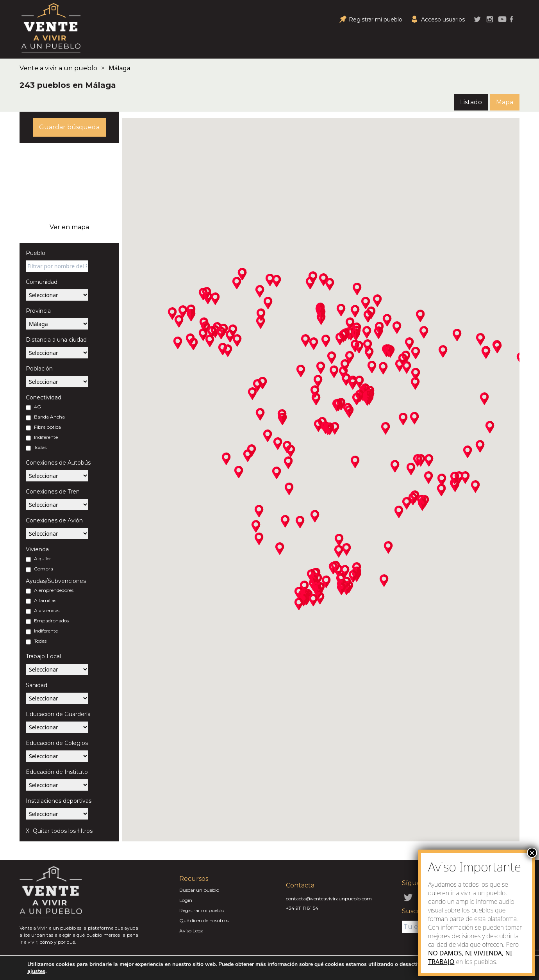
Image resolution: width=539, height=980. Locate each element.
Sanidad (37, 685)
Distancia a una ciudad (56, 340)
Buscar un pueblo (199, 890)
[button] (191, 315)
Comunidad (42, 282)
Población (39, 369)
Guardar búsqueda (69, 127)
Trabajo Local (43, 656)
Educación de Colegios (57, 743)
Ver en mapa (69, 227)
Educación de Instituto (57, 772)
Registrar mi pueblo (202, 910)
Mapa (505, 102)
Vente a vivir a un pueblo (58, 68)
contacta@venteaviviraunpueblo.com (329, 899)
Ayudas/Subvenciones (56, 581)
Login (186, 900)
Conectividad (44, 397)
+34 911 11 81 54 (302, 908)
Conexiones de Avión (54, 520)
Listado (471, 102)
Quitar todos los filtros (62, 831)
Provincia (38, 311)
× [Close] (532, 853)
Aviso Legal (192, 931)
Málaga (119, 68)
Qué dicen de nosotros (204, 920)
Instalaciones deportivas (59, 801)
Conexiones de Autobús (58, 463)
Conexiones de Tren (53, 492)
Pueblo (36, 253)
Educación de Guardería (58, 714)
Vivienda (37, 549)
